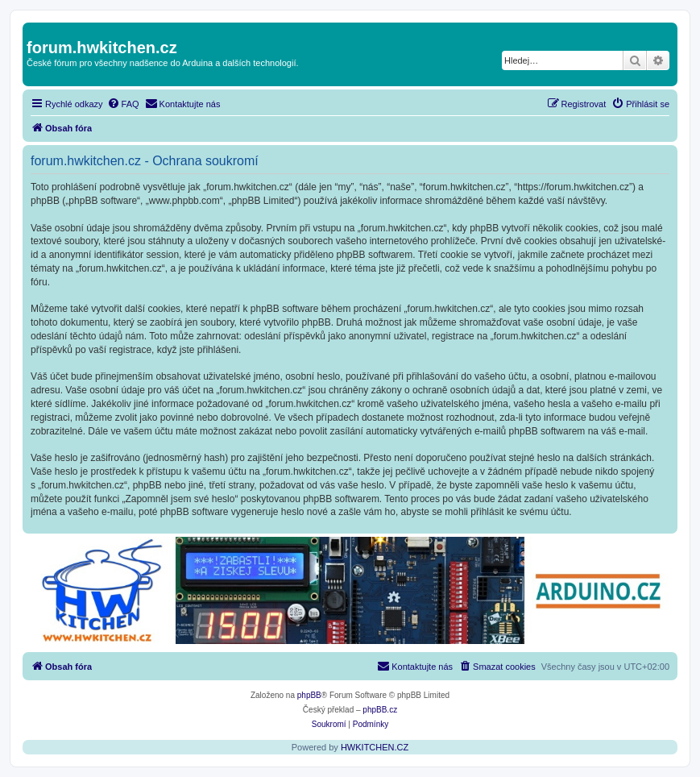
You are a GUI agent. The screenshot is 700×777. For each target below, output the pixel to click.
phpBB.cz (380, 710)
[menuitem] (123, 104)
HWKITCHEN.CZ (375, 747)
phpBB (309, 695)
